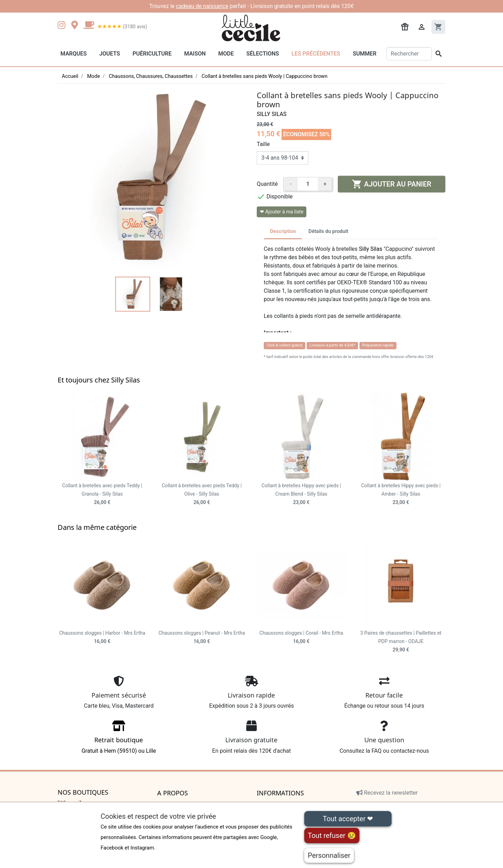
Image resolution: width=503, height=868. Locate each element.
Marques (74, 54)
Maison (195, 54)
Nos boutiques (83, 793)
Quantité (267, 184)
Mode (226, 54)
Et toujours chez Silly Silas (99, 380)
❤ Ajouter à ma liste (282, 212)
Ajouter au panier (391, 184)
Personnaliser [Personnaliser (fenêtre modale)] (329, 855)
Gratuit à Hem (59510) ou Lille (119, 739)
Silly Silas (272, 114)
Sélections (263, 54)
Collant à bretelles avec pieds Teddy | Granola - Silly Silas (102, 494)
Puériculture (152, 54)
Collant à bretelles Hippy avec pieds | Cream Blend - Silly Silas (301, 494)
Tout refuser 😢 (332, 836)
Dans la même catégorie (97, 527)
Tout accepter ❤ (348, 819)
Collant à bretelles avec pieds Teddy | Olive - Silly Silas (202, 494)
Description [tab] (283, 231)
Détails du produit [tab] (328, 231)
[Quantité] (308, 184)
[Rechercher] (409, 54)
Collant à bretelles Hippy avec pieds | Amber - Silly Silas (401, 494)
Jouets (110, 54)
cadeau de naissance (202, 6)
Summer (365, 54)
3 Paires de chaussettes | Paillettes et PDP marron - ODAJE (401, 641)
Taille (263, 144)
